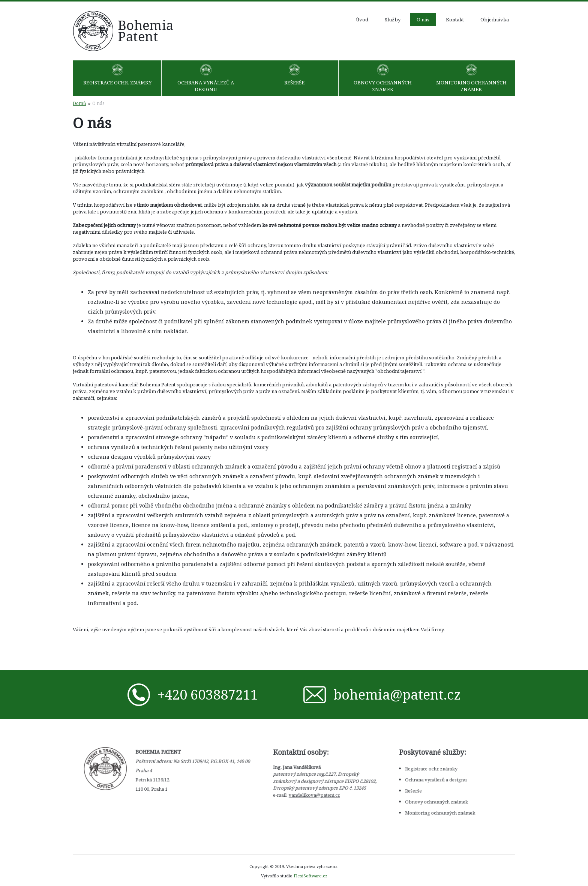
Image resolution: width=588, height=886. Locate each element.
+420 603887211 (205, 695)
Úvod (362, 20)
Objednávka (495, 20)
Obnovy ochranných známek (383, 86)
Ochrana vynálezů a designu (206, 86)
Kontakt (455, 20)
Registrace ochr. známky (117, 83)
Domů (79, 103)
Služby (393, 20)
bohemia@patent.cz (395, 695)
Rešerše (294, 83)
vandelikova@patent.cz (310, 792)
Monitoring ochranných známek (471, 86)
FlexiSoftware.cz (310, 876)
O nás (423, 20)
